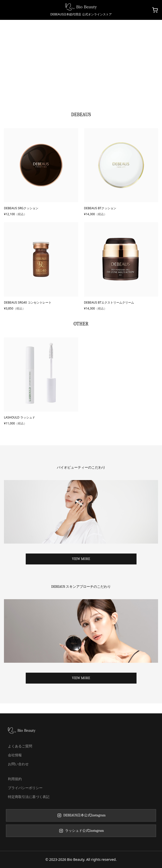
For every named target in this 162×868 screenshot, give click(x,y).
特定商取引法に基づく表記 (29, 797)
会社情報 (15, 755)
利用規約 (15, 779)
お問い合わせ (18, 764)
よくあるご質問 (20, 746)
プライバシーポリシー (25, 788)
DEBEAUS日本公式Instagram (81, 815)
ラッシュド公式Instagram (81, 831)
